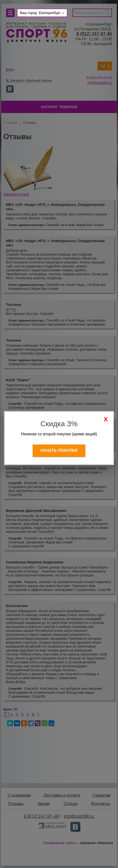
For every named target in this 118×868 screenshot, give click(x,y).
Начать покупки (59, 450)
